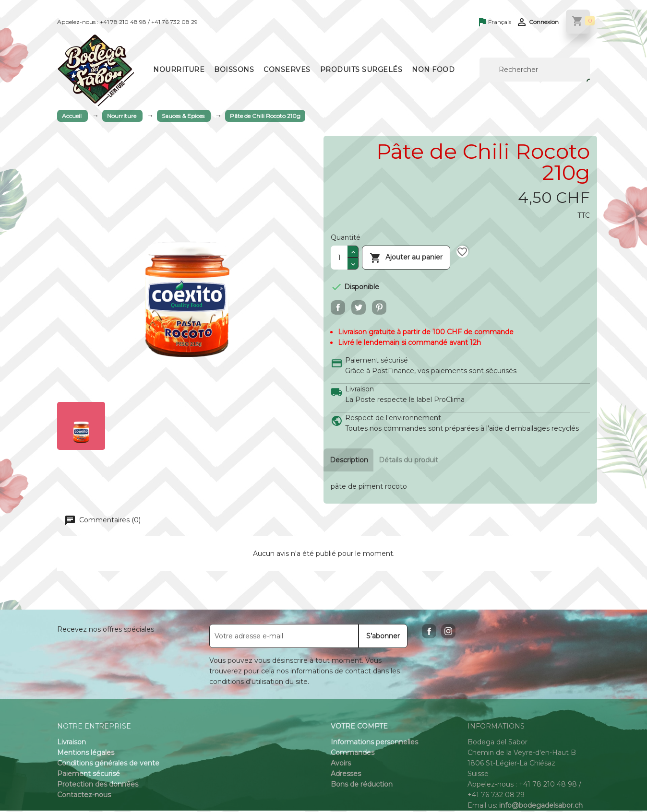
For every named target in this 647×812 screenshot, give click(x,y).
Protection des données (98, 786)
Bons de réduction (362, 786)
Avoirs (341, 765)
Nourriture (179, 70)
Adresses (346, 775)
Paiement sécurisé (89, 775)
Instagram (448, 633)
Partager (338, 307)
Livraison (72, 743)
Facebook (429, 633)
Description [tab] (349, 460)
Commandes (353, 754)
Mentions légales (86, 754)
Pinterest (379, 307)
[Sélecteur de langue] (495, 23)
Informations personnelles (374, 743)
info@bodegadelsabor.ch (541, 807)
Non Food (433, 70)
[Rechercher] (535, 70)
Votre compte (359, 728)
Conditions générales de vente (108, 765)
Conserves (287, 70)
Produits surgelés (361, 70)
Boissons (234, 70)
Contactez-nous (84, 796)
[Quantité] (339, 258)
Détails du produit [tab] (412, 460)
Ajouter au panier (406, 257)
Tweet (359, 307)
